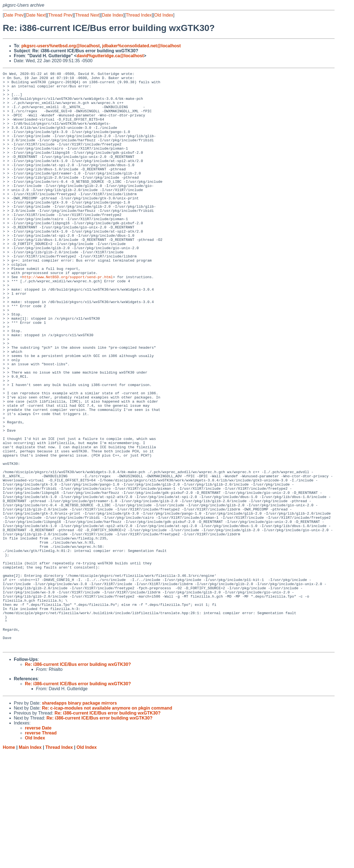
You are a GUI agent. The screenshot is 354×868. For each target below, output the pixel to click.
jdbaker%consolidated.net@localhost (141, 46)
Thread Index (139, 15)
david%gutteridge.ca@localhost (110, 56)
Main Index (30, 863)
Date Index (112, 15)
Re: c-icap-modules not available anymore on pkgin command (107, 823)
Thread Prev (61, 15)
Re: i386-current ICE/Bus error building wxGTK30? (78, 780)
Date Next (36, 15)
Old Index (164, 15)
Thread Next (87, 15)
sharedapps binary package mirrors (79, 818)
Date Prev (14, 15)
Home (9, 863)
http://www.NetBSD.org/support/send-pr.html (67, 318)
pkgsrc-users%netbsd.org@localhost (60, 46)
